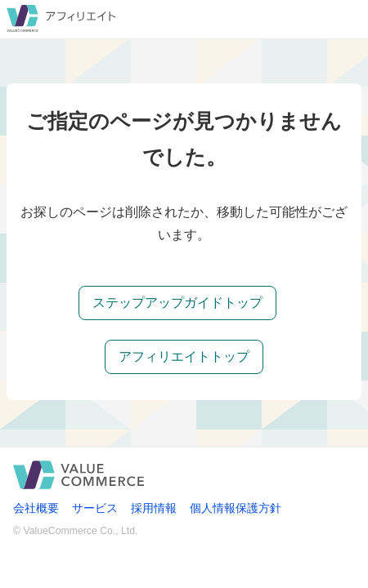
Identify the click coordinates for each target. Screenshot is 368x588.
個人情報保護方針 (236, 508)
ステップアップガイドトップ (177, 303)
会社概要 (36, 508)
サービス (95, 508)
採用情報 (154, 508)
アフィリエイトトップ (184, 356)
